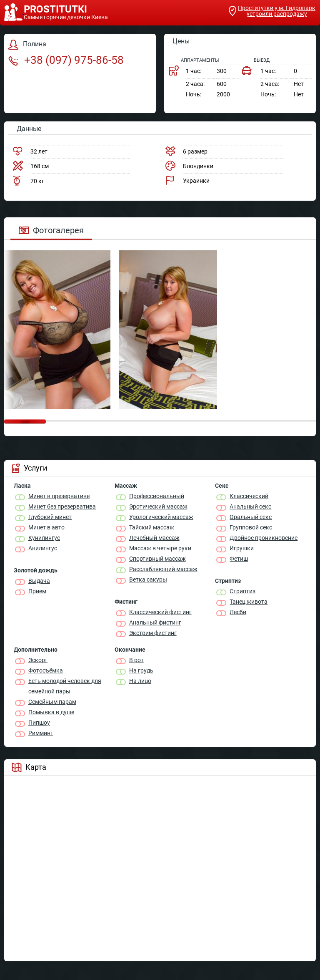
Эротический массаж (158, 506)
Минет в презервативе (59, 496)
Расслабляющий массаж (163, 569)
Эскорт (38, 660)
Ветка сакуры (148, 579)
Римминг (41, 733)
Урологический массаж (161, 517)
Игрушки (242, 548)
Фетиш (239, 559)
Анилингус (43, 548)
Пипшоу (39, 723)
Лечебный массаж (154, 538)
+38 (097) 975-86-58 (66, 60)
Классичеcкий (249, 496)
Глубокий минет (50, 517)
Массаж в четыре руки (160, 548)
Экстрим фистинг (153, 633)
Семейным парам (52, 702)
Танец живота (249, 602)
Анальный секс (250, 506)
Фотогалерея (51, 230)
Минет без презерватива (62, 506)
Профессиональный (157, 496)
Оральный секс (251, 517)
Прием (37, 591)
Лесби (238, 612)
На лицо (140, 681)
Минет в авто (46, 527)
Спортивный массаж (157, 559)
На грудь (141, 670)
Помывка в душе (51, 712)
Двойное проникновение (264, 538)
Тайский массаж (152, 527)
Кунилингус (44, 538)
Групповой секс (251, 527)
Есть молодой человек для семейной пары (65, 686)
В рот (136, 660)
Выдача (39, 581)
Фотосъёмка (46, 670)
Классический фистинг (160, 612)
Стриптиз (242, 591)
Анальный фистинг (155, 622)
